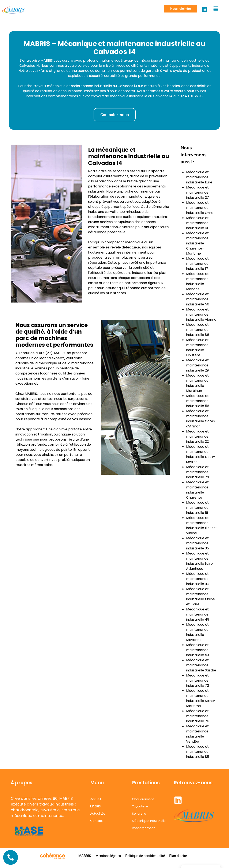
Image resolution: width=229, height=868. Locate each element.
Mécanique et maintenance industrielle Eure (199, 177)
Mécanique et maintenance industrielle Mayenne (197, 632)
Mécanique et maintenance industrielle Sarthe (201, 665)
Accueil (95, 799)
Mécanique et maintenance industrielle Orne (200, 208)
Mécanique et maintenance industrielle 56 (198, 401)
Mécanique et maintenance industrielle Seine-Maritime (201, 698)
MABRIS (95, 806)
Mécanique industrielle (149, 821)
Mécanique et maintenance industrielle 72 (198, 680)
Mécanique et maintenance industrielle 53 (198, 650)
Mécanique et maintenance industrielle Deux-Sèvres (201, 454)
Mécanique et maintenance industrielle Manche (197, 281)
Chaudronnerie (143, 799)
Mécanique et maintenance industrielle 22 (197, 436)
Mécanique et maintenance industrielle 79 (198, 472)
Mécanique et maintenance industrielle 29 (197, 365)
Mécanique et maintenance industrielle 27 (198, 192)
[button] (181, 9)
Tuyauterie (140, 806)
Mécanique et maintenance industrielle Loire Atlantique (199, 561)
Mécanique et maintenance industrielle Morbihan (197, 383)
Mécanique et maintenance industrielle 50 (198, 299)
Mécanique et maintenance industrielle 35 (198, 543)
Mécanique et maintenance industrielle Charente (197, 490)
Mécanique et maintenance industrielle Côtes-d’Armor (201, 419)
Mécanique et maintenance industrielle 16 (197, 508)
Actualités (98, 813)
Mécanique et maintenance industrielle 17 (197, 264)
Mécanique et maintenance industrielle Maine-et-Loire (201, 597)
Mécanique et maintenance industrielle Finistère (197, 347)
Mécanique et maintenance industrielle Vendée (197, 734)
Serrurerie (139, 813)
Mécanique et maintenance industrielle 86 (198, 330)
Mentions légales (108, 856)
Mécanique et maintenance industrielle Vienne (201, 314)
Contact (97, 821)
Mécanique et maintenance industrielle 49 (198, 614)
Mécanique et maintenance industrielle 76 (198, 716)
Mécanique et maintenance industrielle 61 (197, 223)
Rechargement (143, 828)
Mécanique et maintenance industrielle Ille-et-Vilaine (202, 525)
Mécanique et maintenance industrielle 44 (198, 579)
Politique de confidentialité (145, 856)
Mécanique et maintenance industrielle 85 (198, 752)
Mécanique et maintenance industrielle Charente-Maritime (197, 243)
